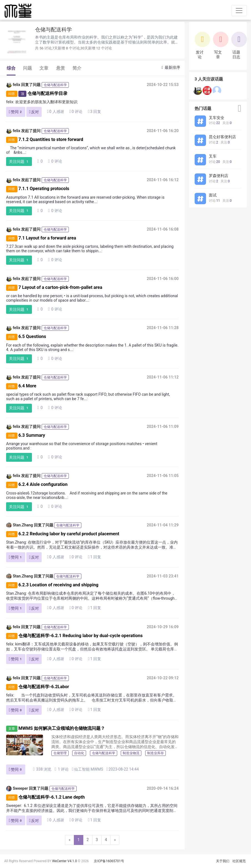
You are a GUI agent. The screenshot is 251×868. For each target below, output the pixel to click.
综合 (11, 68)
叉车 (213, 156)
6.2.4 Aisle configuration (43, 485)
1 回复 (95, 557)
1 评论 (62, 769)
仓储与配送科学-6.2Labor (44, 687)
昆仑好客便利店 (222, 137)
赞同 (16, 112)
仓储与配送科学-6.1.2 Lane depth (52, 797)
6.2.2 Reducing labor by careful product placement (69, 534)
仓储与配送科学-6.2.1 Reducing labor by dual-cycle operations (80, 636)
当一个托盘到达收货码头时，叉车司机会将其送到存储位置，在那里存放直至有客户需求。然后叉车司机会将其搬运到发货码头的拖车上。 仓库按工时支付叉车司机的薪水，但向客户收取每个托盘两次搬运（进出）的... (92, 700)
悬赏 (61, 68)
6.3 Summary (32, 435)
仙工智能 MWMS (89, 769)
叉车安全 (217, 118)
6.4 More (27, 386)
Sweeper (17, 789)
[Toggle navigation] (239, 11)
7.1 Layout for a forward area (47, 238)
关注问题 (19, 162)
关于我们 (223, 861)
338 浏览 (42, 769)
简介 (77, 68)
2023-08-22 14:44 (123, 769)
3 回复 (95, 112)
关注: (227, 123)
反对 (34, 112)
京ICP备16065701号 (109, 861)
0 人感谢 (55, 111)
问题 (27, 68)
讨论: (214, 123)
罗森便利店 (219, 176)
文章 (44, 68)
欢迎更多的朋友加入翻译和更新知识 (46, 102)
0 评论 (76, 111)
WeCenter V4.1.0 (65, 861)
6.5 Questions (32, 336)
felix (13, 85)
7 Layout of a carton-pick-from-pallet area (60, 287)
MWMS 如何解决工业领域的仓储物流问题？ (62, 728)
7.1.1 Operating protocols (44, 189)
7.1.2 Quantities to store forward (51, 139)
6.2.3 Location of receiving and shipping (58, 585)
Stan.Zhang (19, 525)
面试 (213, 195)
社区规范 (239, 861)
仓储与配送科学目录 (47, 93)
